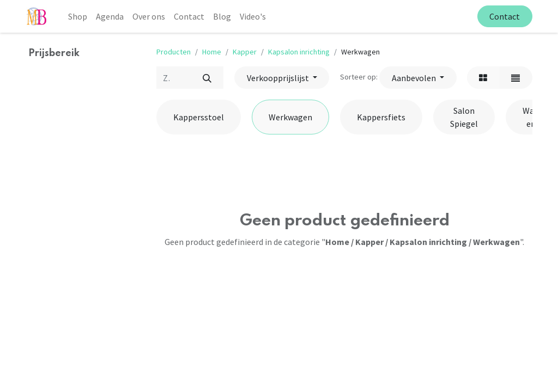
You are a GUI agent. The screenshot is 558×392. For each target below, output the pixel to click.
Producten (174, 52)
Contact (505, 16)
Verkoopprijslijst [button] (279, 78)
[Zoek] (207, 77)
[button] (418, 77)
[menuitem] (78, 16)
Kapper (245, 52)
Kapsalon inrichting (299, 52)
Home (212, 52)
